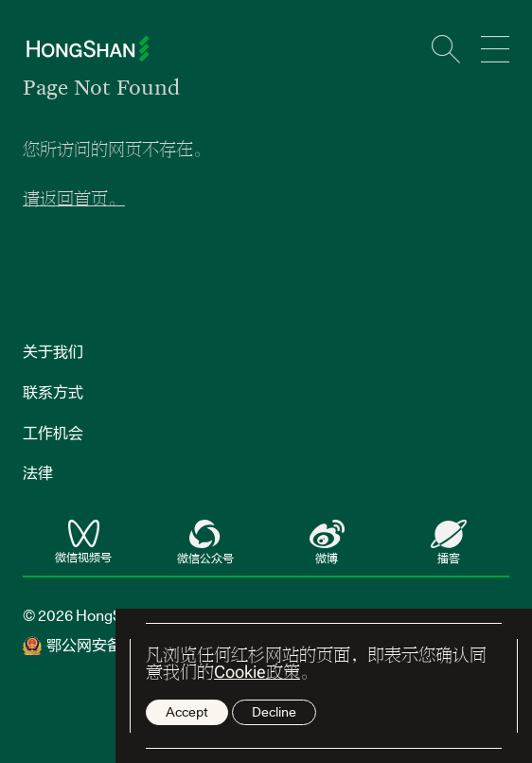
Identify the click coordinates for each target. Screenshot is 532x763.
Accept (187, 712)
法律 (38, 472)
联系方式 (53, 392)
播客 (449, 543)
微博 (327, 543)
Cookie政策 (257, 672)
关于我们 (53, 351)
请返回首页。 (74, 198)
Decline (274, 712)
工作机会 (53, 433)
